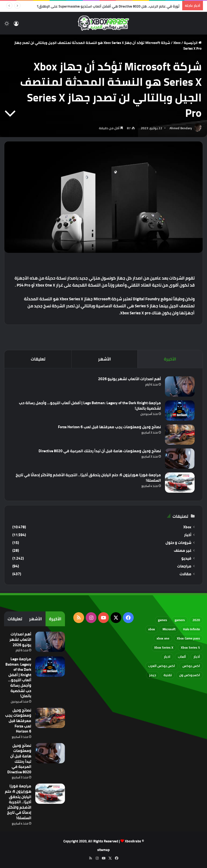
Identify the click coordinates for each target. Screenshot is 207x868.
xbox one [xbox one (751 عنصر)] (163, 638)
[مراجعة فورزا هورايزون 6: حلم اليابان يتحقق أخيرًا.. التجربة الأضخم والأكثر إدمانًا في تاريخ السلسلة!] (180, 483)
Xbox (177, 43)
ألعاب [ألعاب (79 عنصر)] (182, 657)
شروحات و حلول (178, 543)
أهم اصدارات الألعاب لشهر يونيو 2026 (130, 379)
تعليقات (38, 359)
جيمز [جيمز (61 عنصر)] (153, 675)
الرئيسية (193, 43)
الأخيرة (170, 359)
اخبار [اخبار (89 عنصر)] (167, 657)
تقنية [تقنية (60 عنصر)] (168, 675)
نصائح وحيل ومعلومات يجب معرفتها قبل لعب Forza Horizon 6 (109, 427)
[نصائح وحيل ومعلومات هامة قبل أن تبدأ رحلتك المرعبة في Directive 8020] (180, 459)
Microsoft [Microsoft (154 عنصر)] (169, 629)
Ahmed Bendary (181, 128)
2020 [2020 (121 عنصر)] (196, 620)
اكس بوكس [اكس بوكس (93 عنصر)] (191, 666)
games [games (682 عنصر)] (163, 620)
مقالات (185, 574)
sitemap (103, 850)
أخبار (188, 535)
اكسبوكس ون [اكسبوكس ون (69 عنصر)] (190, 675)
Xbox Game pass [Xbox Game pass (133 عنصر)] (188, 638)
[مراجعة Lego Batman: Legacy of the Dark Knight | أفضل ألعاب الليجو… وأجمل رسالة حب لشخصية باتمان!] (180, 411)
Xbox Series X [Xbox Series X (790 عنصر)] (164, 647)
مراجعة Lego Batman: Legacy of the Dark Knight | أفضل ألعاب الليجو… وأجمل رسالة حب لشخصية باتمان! (90, 406)
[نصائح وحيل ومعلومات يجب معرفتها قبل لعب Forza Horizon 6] (180, 435)
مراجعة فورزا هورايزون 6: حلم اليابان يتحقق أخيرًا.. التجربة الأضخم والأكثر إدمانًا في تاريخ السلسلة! (88, 478)
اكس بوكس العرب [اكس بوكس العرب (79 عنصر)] (162, 666)
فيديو (186, 558)
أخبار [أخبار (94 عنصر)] (197, 657)
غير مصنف (183, 551)
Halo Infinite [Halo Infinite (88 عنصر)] (192, 629)
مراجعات (184, 566)
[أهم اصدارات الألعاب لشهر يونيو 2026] (180, 387)
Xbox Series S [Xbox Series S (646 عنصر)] (190, 647)
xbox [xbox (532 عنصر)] (152, 629)
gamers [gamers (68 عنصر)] (180, 620)
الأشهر (105, 359)
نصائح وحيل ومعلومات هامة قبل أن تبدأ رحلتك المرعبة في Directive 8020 (100, 451)
